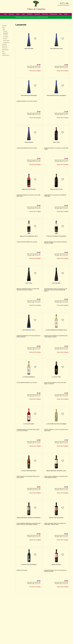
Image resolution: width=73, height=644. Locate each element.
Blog (3, 52)
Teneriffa (5, 31)
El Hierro (5, 39)
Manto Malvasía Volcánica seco (56, 471)
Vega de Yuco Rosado (29, 189)
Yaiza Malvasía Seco (56, 48)
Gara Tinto (29, 283)
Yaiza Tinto (56, 142)
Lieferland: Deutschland (64, 5)
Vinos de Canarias (36, 9)
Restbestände (5, 50)
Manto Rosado (56, 564)
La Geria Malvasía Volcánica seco (56, 330)
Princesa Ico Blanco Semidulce (56, 236)
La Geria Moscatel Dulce (29, 471)
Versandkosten (37, 68)
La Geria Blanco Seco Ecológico (56, 424)
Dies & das (5, 48)
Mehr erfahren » (52, 17)
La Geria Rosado (29, 424)
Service (4, 53)
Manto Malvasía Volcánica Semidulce (29, 518)
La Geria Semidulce (29, 377)
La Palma (5, 35)
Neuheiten (4, 26)
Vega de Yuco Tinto (56, 189)
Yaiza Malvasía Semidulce (29, 95)
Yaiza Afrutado (29, 48)
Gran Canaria (6, 40)
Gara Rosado (56, 283)
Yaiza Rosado (29, 142)
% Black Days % (6, 55)
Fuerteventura (6, 42)
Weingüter (4, 44)
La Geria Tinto (56, 377)
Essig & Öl (5, 46)
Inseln (3, 29)
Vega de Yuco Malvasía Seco (29, 236)
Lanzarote (6, 33)
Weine (4, 28)
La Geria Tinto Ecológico (29, 564)
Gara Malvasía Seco (29, 330)
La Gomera (6, 37)
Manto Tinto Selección (56, 518)
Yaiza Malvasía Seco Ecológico (56, 95)
